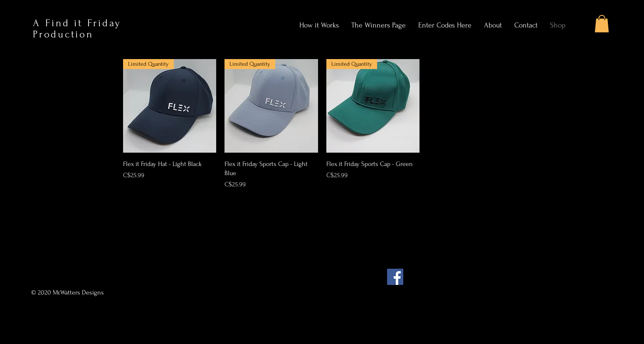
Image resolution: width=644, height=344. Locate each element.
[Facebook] (395, 277)
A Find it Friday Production (77, 29)
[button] (602, 24)
